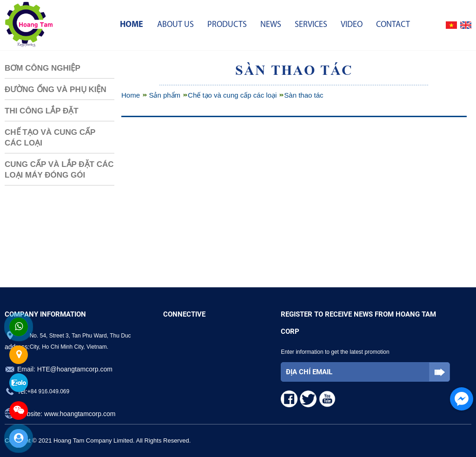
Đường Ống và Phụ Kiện (56, 89)
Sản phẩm (165, 95)
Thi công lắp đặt (42, 111)
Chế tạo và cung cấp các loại (50, 138)
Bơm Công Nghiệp (43, 68)
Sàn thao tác (304, 95)
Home (132, 25)
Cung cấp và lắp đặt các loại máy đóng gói (59, 170)
